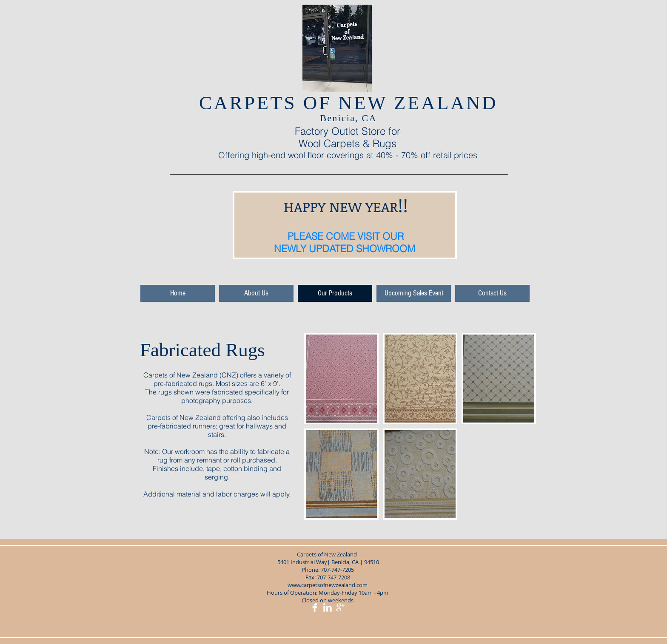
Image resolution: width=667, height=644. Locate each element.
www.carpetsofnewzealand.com (328, 585)
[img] (341, 379)
